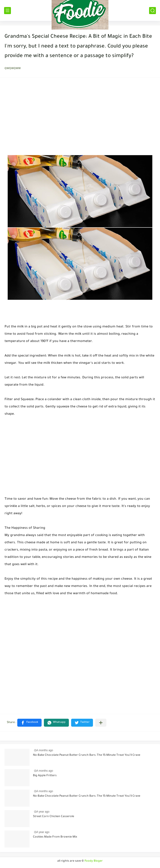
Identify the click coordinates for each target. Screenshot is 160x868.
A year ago (43, 812)
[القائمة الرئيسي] (7, 11)
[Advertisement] (80, 117)
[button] (29, 723)
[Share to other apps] (101, 723)
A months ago (45, 750)
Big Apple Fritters (45, 776)
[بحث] (152, 11)
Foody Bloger (94, 861)
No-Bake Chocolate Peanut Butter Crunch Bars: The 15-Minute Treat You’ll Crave (87, 755)
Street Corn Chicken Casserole (54, 817)
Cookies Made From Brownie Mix (55, 837)
